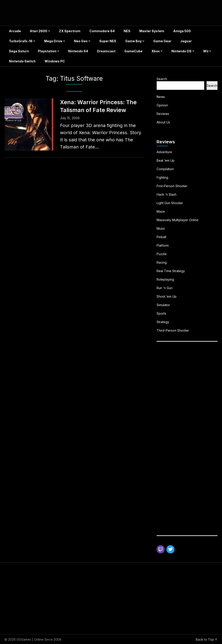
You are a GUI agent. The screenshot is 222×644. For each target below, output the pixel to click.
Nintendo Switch (22, 61)
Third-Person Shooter (173, 330)
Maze (161, 211)
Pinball (161, 237)
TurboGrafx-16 (21, 41)
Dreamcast (106, 51)
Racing (162, 262)
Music (161, 228)
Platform (163, 245)
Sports (161, 313)
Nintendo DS (181, 51)
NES (127, 31)
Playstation (47, 51)
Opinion (162, 105)
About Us (163, 122)
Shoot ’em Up (167, 296)
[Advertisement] (189, 379)
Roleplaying (165, 279)
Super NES (108, 41)
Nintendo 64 (78, 51)
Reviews (163, 114)
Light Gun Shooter (170, 203)
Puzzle (162, 254)
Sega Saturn (19, 51)
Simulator (163, 305)
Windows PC (55, 61)
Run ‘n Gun (165, 288)
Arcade (15, 31)
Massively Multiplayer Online (178, 220)
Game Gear (162, 41)
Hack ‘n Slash (167, 194)
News (161, 97)
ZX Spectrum (70, 31)
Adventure (164, 152)
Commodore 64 (102, 31)
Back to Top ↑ (207, 639)
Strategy (163, 322)
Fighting (162, 177)
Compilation (165, 169)
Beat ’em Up (166, 160)
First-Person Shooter (172, 186)
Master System (152, 31)
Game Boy (133, 41)
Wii (206, 51)
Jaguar (186, 41)
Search (162, 79)
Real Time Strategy (171, 271)
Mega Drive (53, 41)
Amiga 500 (182, 31)
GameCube (133, 51)
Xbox (156, 51)
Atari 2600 (39, 31)
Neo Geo (81, 41)
